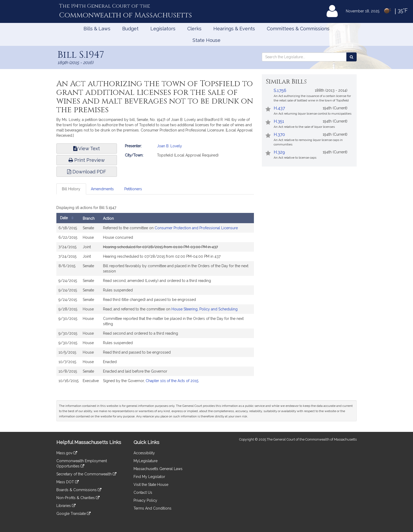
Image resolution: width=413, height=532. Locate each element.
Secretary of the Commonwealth (86, 474)
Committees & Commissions (298, 29)
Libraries (66, 506)
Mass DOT (68, 482)
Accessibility (144, 453)
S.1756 (280, 91)
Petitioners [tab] (133, 189)
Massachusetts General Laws (158, 469)
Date (68, 218)
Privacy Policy (145, 500)
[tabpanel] (155, 296)
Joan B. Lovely (169, 146)
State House (206, 40)
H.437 (279, 108)
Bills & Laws (97, 29)
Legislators (163, 29)
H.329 (279, 152)
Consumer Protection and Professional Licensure (196, 228)
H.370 (279, 135)
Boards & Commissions (79, 490)
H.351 (279, 121)
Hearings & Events (234, 29)
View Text (87, 148)
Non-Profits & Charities (78, 498)
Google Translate (73, 514)
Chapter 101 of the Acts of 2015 (172, 381)
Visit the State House (151, 485)
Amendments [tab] (102, 189)
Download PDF (87, 172)
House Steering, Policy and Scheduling (205, 309)
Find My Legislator (149, 477)
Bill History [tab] (71, 189)
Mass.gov (67, 453)
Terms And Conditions (153, 508)
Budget (130, 29)
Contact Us (143, 492)
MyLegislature (146, 461)
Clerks (194, 29)
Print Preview (87, 160)
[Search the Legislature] (351, 57)
